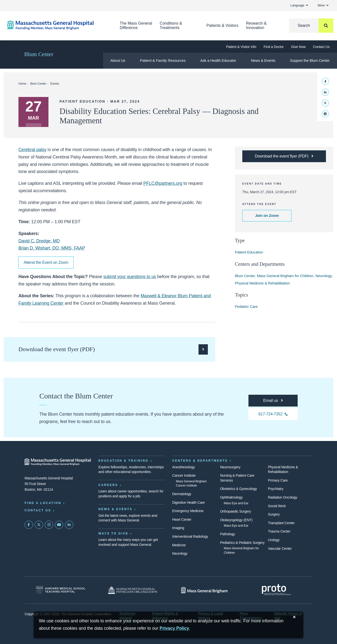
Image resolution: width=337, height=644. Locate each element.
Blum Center (39, 54)
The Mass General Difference (136, 25)
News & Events (263, 60)
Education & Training (123, 461)
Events (55, 84)
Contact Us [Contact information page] (38, 510)
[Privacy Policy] (174, 628)
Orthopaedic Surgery (236, 511)
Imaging (178, 528)
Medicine (179, 545)
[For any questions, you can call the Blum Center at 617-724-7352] (273, 414)
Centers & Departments (200, 461)
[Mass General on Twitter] (39, 525)
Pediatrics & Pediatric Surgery (242, 543)
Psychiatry (276, 489)
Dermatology (182, 494)
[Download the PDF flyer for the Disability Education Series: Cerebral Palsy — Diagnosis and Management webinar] (284, 156)
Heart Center (182, 519)
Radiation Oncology (283, 497)
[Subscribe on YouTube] (59, 525)
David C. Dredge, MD (39, 241)
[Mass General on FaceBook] (29, 525)
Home (22, 84)
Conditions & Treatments (171, 25)
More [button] (323, 5)
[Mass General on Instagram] (49, 525)
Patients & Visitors (222, 25)
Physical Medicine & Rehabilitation (262, 283)
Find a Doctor (274, 47)
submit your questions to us (130, 277)
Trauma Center (279, 531)
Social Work (277, 506)
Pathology (228, 534)
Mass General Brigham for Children (285, 276)
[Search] (311, 26)
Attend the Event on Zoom (46, 262)
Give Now (298, 47)
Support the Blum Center (310, 60)
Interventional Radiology (190, 536)
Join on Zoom (267, 215)
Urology (274, 540)
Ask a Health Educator (218, 60)
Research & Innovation (256, 25)
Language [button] (299, 5)
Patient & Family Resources (163, 60)
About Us (118, 60)
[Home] (56, 25)
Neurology (323, 276)
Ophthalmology (231, 497)
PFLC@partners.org (163, 183)
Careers (108, 485)
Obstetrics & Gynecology (239, 489)
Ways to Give (113, 534)
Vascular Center (280, 549)
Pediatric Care (246, 306)
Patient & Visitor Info (241, 47)
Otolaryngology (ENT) (236, 520)
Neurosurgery (230, 467)
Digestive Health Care (188, 503)
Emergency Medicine (188, 511)
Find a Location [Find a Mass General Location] (43, 503)
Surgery (274, 514)
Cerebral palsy (32, 150)
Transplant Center (281, 523)
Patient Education (249, 252)
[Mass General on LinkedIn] (69, 525)
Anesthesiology (184, 467)
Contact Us (321, 47)
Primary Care (278, 480)
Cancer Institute (184, 475)
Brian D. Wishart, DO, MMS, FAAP (52, 248)
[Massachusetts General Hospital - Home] (58, 462)
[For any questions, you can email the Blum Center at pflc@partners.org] (273, 401)
